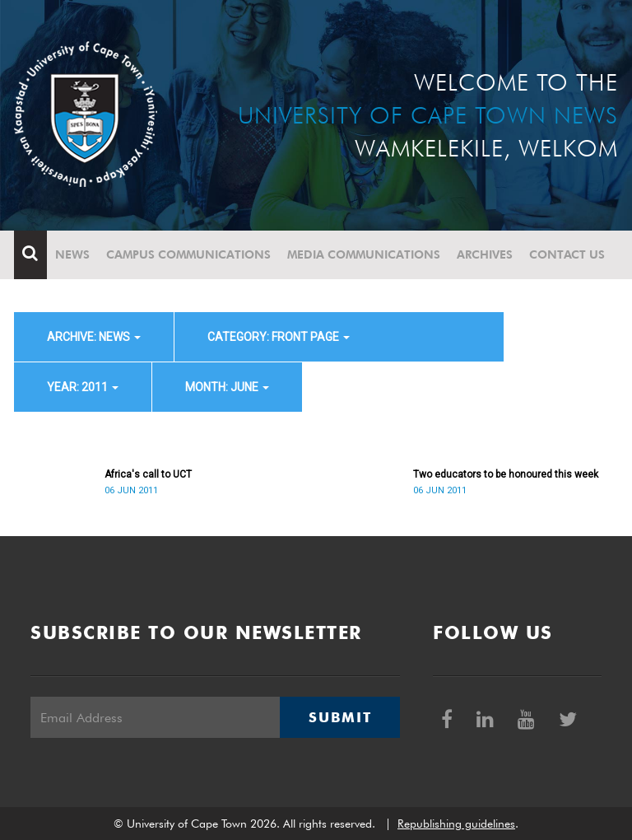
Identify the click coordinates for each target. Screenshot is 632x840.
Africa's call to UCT (148, 474)
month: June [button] (227, 387)
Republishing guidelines (456, 824)
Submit (340, 717)
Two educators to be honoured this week (506, 474)
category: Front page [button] (279, 337)
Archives (485, 254)
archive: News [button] (94, 337)
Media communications (364, 254)
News (72, 254)
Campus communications (188, 254)
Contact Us (567, 254)
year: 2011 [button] (83, 387)
